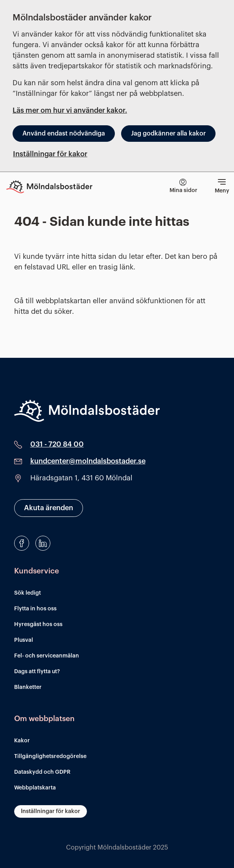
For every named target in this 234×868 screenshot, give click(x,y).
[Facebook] (22, 543)
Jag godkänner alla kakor (168, 134)
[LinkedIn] (43, 543)
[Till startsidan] (55, 187)
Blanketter (28, 687)
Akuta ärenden (49, 508)
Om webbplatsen (44, 719)
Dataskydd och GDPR (42, 772)
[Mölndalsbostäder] (87, 411)
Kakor (22, 741)
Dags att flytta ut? (37, 672)
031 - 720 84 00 (57, 444)
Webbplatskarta (35, 788)
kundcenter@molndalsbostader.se (88, 461)
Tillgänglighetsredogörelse (50, 756)
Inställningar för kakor (50, 154)
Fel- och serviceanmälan (47, 656)
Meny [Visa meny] (222, 185)
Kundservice (37, 571)
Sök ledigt (28, 593)
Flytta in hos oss (35, 609)
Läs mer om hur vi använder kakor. (70, 110)
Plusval (24, 640)
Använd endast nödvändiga (64, 134)
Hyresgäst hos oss (38, 624)
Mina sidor (183, 186)
